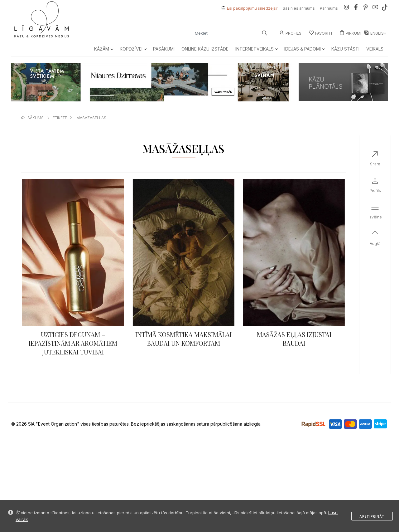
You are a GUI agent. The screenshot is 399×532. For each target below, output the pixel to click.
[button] (375, 213)
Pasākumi (164, 49)
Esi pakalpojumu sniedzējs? (252, 8)
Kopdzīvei (133, 49)
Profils (290, 33)
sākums (36, 118)
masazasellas (91, 118)
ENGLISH (375, 33)
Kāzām (103, 49)
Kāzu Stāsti (345, 49)
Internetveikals (256, 49)
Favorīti (320, 33)
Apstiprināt (372, 516)
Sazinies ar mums (299, 8)
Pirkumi (350, 33)
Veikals (375, 49)
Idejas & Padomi (304, 49)
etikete (60, 118)
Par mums (329, 8)
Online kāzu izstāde (205, 49)
